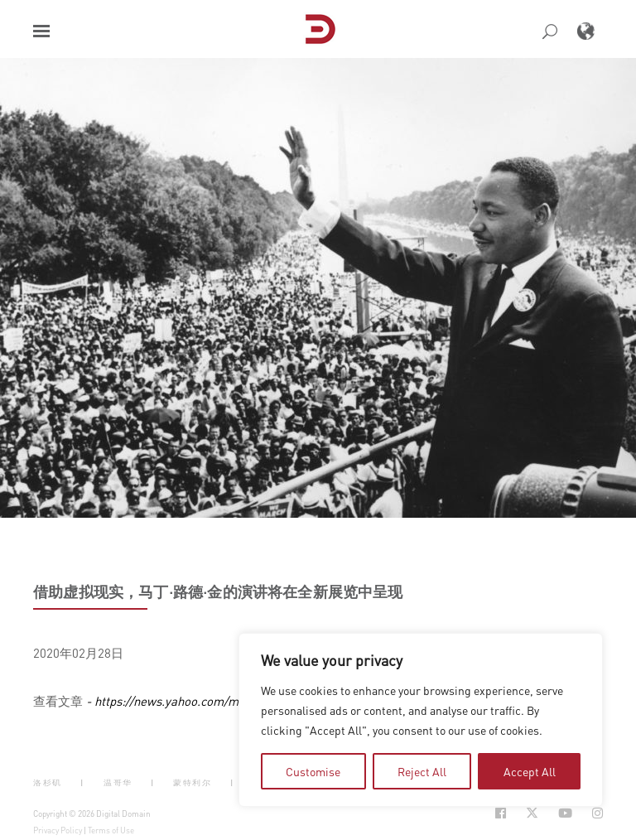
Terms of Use (111, 830)
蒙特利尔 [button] (192, 782)
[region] (421, 720)
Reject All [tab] (422, 771)
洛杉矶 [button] (48, 782)
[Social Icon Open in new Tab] (501, 813)
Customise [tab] (313, 771)
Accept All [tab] (530, 771)
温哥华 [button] (118, 782)
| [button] (82, 782)
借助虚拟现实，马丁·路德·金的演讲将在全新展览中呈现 (218, 591)
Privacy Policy (58, 830)
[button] (41, 31)
